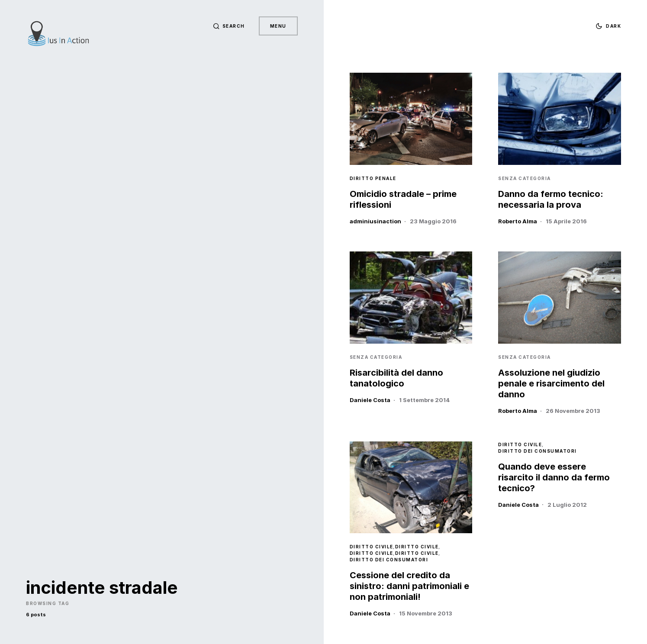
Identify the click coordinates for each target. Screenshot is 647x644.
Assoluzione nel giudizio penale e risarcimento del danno (551, 383)
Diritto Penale (373, 178)
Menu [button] (278, 26)
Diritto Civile (372, 547)
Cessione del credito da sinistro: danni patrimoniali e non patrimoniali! (409, 586)
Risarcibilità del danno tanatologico (396, 378)
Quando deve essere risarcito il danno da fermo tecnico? (554, 477)
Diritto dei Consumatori (389, 560)
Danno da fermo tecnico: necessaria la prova (551, 199)
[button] (229, 26)
